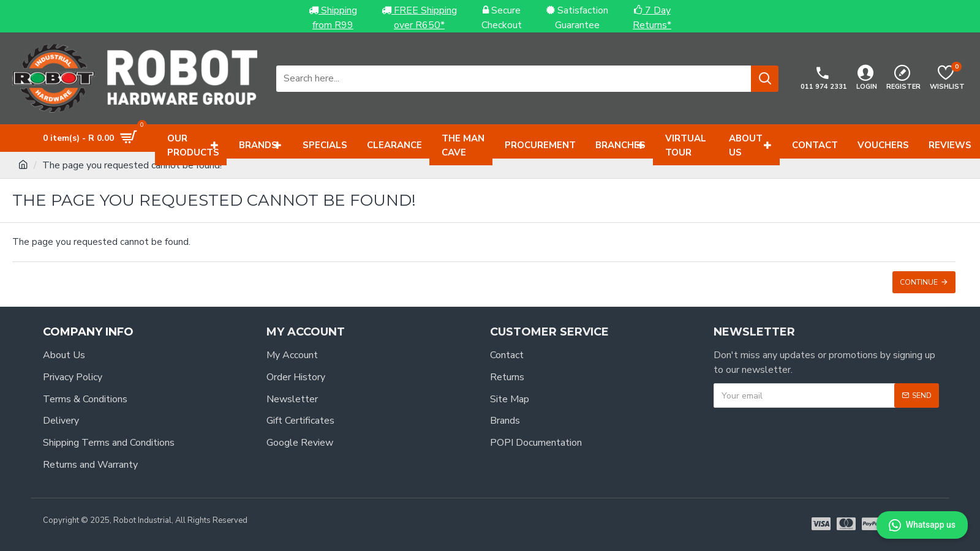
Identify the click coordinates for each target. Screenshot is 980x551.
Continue (919, 282)
